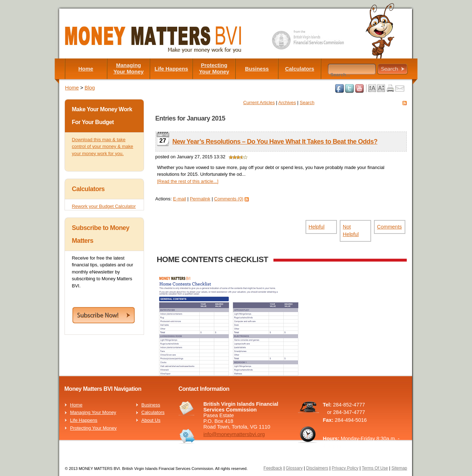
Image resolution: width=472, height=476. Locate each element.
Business (257, 69)
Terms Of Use (375, 468)
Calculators (300, 69)
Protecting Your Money (214, 68)
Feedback (273, 468)
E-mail (179, 199)
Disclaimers (317, 468)
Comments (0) (229, 199)
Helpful (317, 227)
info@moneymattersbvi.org (234, 434)
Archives (287, 103)
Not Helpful (351, 231)
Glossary (294, 468)
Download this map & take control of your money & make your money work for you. (103, 147)
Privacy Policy (345, 468)
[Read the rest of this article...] (188, 181)
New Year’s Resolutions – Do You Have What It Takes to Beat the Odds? (275, 142)
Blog (90, 88)
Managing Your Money (129, 68)
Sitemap (399, 468)
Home (86, 69)
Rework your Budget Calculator (104, 206)
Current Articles (259, 103)
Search (307, 103)
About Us (151, 420)
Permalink (200, 199)
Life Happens (171, 69)
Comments (390, 227)
